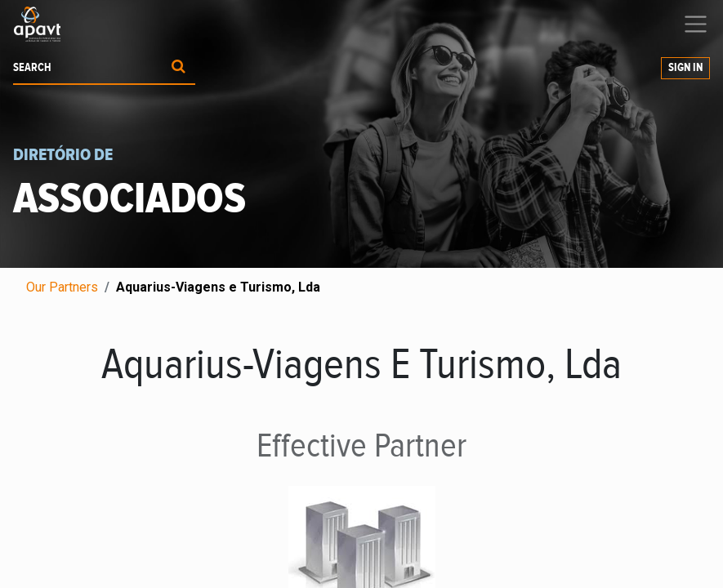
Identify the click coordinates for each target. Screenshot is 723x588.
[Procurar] (179, 68)
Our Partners (62, 287)
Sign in (685, 68)
